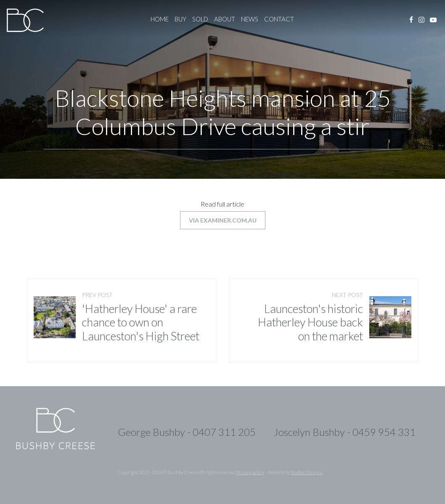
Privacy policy (250, 472)
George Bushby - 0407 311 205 (187, 432)
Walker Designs (307, 472)
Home (160, 19)
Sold (200, 19)
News (250, 19)
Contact (279, 19)
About (225, 19)
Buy (180, 19)
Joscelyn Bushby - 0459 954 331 (345, 432)
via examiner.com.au (223, 220)
